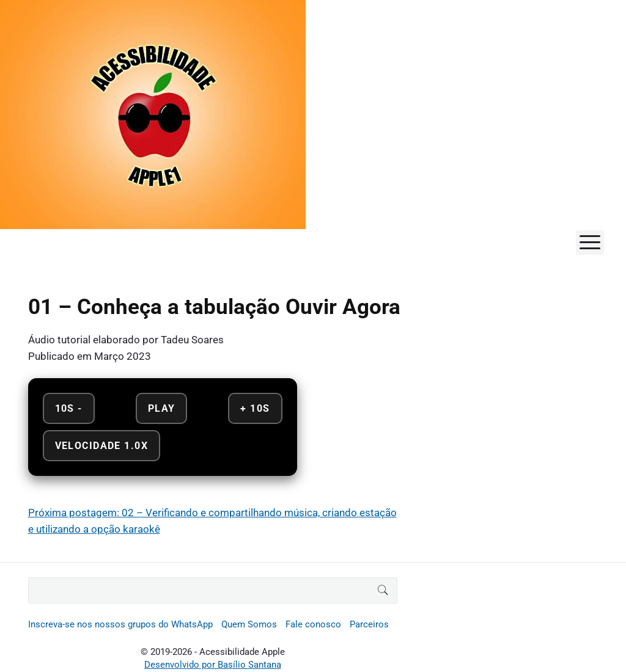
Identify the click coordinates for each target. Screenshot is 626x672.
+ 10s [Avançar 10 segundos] (255, 408)
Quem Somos (249, 624)
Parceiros (369, 624)
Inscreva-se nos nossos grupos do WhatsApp (120, 624)
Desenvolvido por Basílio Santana (213, 665)
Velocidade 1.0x (101, 446)
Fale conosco (313, 624)
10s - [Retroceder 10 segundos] (69, 408)
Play (162, 408)
